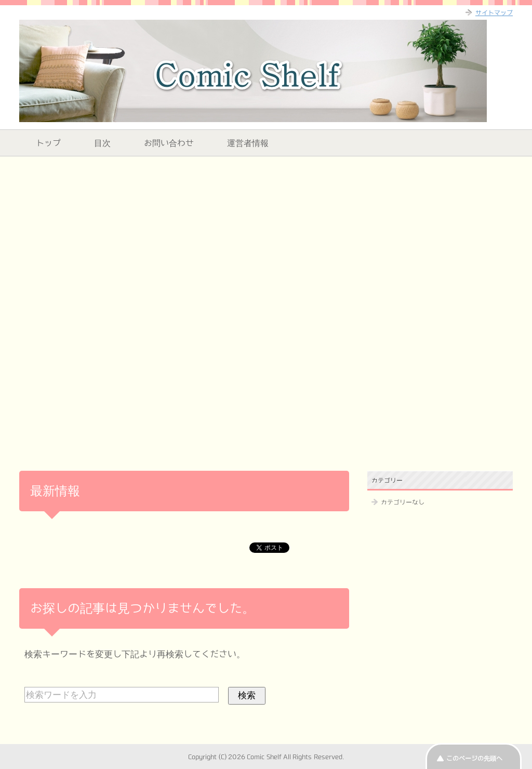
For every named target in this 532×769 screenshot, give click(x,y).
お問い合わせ (169, 143)
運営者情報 (248, 143)
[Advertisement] (266, 237)
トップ (48, 143)
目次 (102, 143)
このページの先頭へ (474, 758)
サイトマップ (494, 12)
